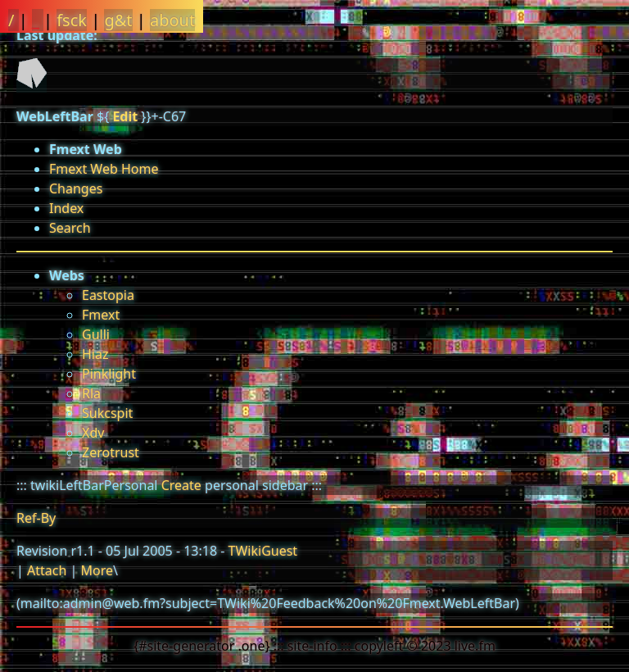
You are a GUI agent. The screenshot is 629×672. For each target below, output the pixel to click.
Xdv (93, 433)
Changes (76, 188)
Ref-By (36, 518)
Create (181, 485)
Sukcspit (107, 413)
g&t (118, 20)
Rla (91, 393)
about (172, 20)
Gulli (96, 334)
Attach (47, 570)
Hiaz (95, 354)
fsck (72, 20)
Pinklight (109, 374)
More (97, 570)
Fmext (101, 315)
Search (70, 228)
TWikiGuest (263, 551)
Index (66, 208)
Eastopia (108, 295)
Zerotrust (111, 452)
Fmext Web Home (104, 169)
